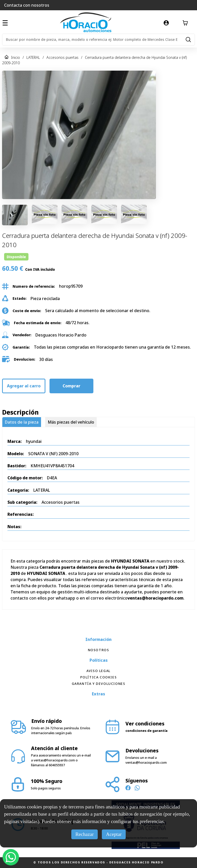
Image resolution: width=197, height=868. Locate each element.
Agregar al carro (24, 386)
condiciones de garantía (146, 731)
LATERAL (33, 57)
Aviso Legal (98, 671)
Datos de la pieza (22, 422)
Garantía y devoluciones (99, 684)
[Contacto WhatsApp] (137, 789)
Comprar (71, 386)
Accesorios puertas (62, 57)
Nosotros (99, 650)
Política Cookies (99, 677)
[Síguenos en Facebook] (128, 789)
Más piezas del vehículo (71, 422)
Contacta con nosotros (27, 5)
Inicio (16, 57)
